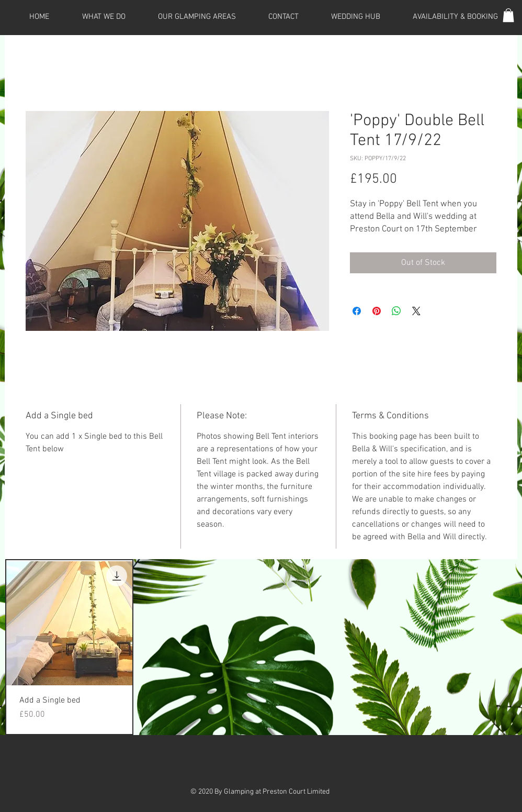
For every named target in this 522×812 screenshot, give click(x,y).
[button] (508, 15)
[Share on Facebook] (357, 311)
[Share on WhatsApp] (396, 311)
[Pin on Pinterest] (377, 311)
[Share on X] (416, 311)
